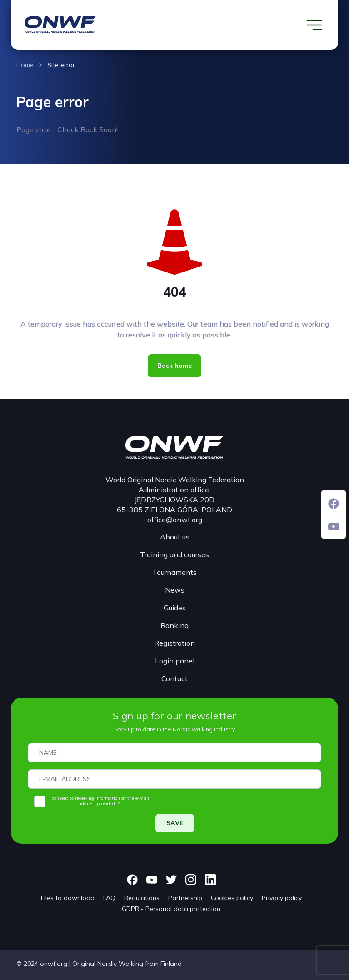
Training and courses (174, 554)
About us (175, 537)
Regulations (142, 898)
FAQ (109, 898)
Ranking (174, 625)
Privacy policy (282, 898)
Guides (175, 608)
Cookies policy (232, 898)
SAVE (175, 823)
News (175, 590)
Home (25, 65)
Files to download (68, 898)
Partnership (185, 898)
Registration (174, 643)
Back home (174, 366)
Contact (174, 678)
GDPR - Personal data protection (171, 909)
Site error (61, 65)
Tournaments (174, 572)
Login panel (175, 661)
